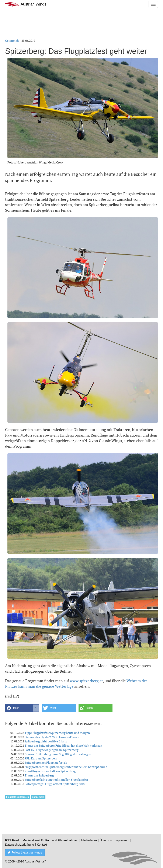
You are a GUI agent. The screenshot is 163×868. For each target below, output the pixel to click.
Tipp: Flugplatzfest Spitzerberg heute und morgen (57, 733)
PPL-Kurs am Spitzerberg (41, 758)
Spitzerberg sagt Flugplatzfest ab (46, 763)
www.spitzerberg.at (86, 681)
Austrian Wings (26, 4)
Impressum (122, 840)
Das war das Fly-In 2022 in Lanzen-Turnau (52, 737)
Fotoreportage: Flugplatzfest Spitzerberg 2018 (55, 784)
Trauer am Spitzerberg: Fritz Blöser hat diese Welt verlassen (63, 746)
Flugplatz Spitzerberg (18, 797)
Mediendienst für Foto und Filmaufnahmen (50, 840)
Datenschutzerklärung (20, 845)
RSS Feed (12, 840)
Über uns (106, 840)
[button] (22, 708)
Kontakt (42, 845)
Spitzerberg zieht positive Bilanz (46, 741)
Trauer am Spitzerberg (39, 775)
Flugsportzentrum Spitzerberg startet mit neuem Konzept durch (66, 767)
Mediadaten (89, 840)
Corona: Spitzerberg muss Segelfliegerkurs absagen (58, 754)
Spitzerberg (38, 797)
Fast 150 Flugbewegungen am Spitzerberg (51, 750)
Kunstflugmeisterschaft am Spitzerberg (50, 771)
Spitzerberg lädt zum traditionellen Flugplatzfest (56, 780)
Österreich (12, 41)
